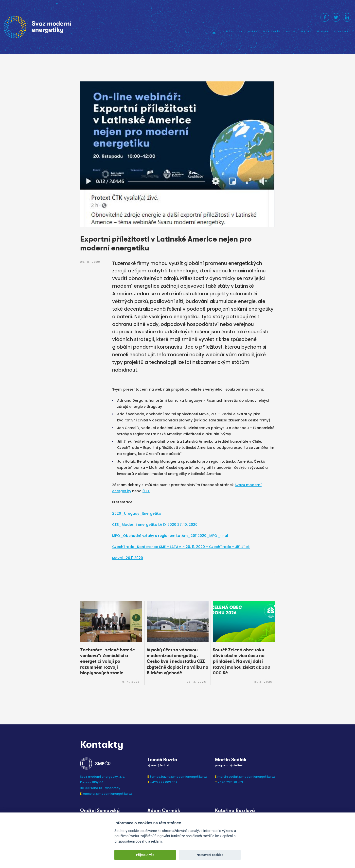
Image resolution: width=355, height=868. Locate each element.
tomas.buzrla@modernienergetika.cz (178, 777)
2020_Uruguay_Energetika (137, 513)
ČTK (146, 491)
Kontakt (343, 31)
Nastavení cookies (210, 855)
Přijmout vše (145, 855)
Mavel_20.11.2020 (128, 558)
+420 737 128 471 (230, 782)
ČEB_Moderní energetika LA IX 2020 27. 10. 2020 (155, 525)
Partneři (272, 31)
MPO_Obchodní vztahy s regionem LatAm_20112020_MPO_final (170, 536)
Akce (291, 31)
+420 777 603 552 (164, 782)
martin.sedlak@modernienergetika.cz (246, 777)
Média (306, 31)
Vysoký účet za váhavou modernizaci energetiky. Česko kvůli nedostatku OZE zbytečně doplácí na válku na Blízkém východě (177, 661)
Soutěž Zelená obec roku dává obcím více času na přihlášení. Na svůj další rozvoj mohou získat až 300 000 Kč (242, 661)
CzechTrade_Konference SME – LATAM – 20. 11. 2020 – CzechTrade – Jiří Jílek (181, 547)
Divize (323, 31)
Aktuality (248, 31)
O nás (227, 31)
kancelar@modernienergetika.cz (107, 794)
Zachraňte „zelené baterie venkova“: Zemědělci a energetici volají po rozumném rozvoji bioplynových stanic (107, 661)
